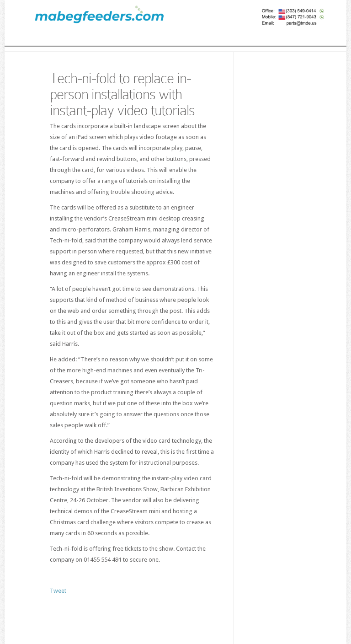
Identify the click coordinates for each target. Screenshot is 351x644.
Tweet (58, 591)
